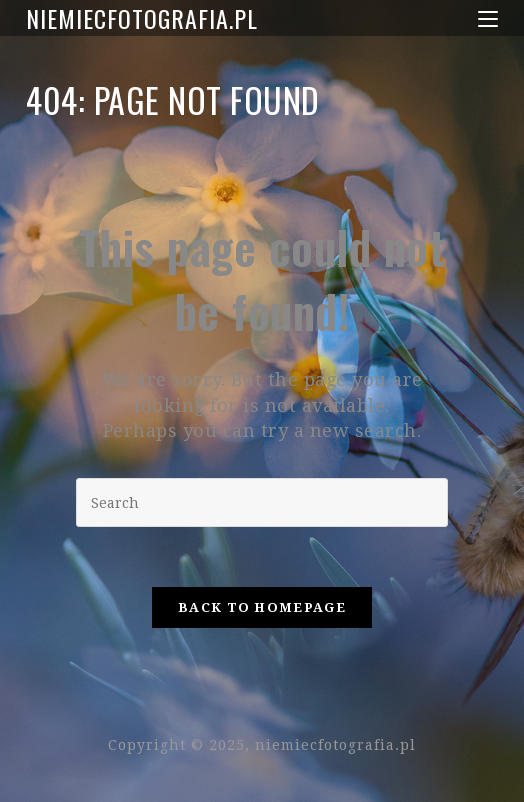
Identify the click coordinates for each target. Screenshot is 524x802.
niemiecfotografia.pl (142, 18)
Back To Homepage (262, 607)
